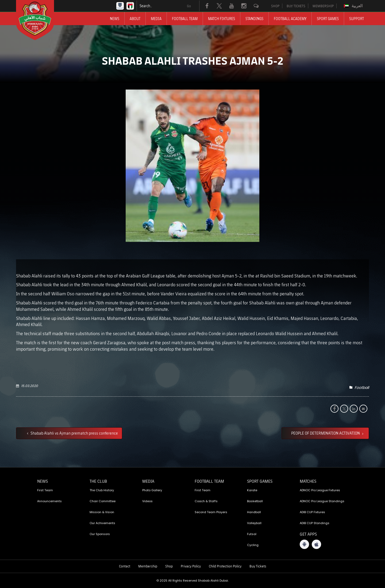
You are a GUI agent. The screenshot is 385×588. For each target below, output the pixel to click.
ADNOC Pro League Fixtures (320, 490)
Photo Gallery (152, 490)
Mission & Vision (102, 512)
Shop (169, 566)
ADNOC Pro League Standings (322, 501)
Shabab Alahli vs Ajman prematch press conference (74, 433)
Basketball (255, 501)
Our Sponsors (100, 534)
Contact (125, 566)
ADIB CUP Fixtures (312, 512)
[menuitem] (354, 6)
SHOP (275, 6)
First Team (45, 490)
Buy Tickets (258, 566)
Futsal (252, 534)
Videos (147, 501)
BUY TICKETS (296, 6)
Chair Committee (103, 501)
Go (189, 6)
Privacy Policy (191, 566)
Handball (254, 512)
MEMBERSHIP (323, 6)
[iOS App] (316, 544)
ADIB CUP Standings (315, 523)
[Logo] (40, 20)
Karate (252, 490)
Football (362, 388)
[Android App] (304, 544)
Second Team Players (211, 512)
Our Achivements (102, 523)
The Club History (102, 490)
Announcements (49, 501)
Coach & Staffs (206, 501)
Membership (148, 566)
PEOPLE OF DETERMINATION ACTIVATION (326, 433)
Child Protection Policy (225, 566)
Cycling (253, 545)
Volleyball (254, 523)
